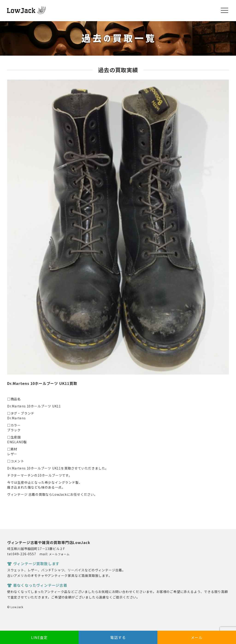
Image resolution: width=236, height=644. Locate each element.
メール (197, 637)
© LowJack (15, 607)
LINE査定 (39, 637)
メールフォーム (59, 554)
